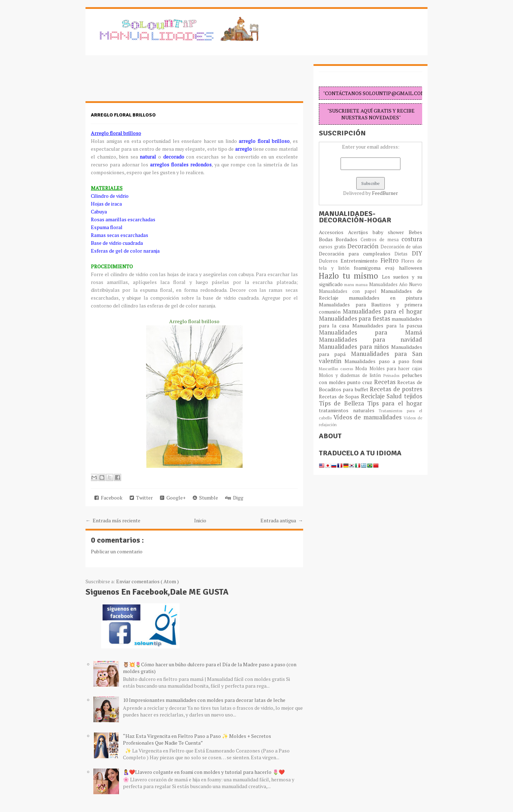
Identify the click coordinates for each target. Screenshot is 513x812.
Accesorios (333, 232)
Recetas (386, 382)
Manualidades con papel (350, 291)
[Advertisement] (142, 82)
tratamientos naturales (349, 410)
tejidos (413, 396)
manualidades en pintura (385, 298)
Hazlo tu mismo (350, 276)
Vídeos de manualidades (369, 417)
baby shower (391, 232)
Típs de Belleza (343, 403)
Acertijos (360, 232)
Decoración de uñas (401, 247)
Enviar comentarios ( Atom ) (147, 581)
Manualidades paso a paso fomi (383, 361)
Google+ (173, 498)
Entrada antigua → (282, 520)
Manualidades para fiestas (355, 319)
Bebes (415, 232)
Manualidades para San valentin (370, 357)
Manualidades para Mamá (370, 332)
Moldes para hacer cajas (396, 369)
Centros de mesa (381, 240)
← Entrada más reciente (113, 520)
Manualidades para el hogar (382, 311)
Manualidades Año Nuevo (396, 285)
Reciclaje (374, 396)
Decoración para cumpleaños (357, 254)
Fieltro (391, 260)
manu (350, 285)
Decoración (364, 246)
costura (412, 239)
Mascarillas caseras (337, 369)
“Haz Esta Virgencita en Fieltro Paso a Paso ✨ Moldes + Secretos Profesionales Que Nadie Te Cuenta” (197, 739)
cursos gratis (333, 247)
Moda (362, 369)
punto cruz (360, 382)
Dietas (403, 254)
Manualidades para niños (355, 347)
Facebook (108, 498)
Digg (234, 498)
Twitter (141, 498)
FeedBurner (385, 193)
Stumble (205, 498)
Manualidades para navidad (370, 340)
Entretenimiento (361, 261)
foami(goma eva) (376, 268)
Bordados (348, 239)
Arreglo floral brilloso (123, 115)
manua (362, 285)
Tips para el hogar (395, 403)
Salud (395, 396)
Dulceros (330, 261)
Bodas (327, 239)
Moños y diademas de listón (351, 375)
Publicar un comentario (117, 551)
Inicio (200, 520)
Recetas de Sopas (340, 396)
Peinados (393, 375)
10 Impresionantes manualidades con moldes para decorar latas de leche (204, 700)
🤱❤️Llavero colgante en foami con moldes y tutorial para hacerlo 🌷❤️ (204, 772)
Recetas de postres (396, 389)
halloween (411, 268)
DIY (417, 253)
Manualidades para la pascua (387, 325)
